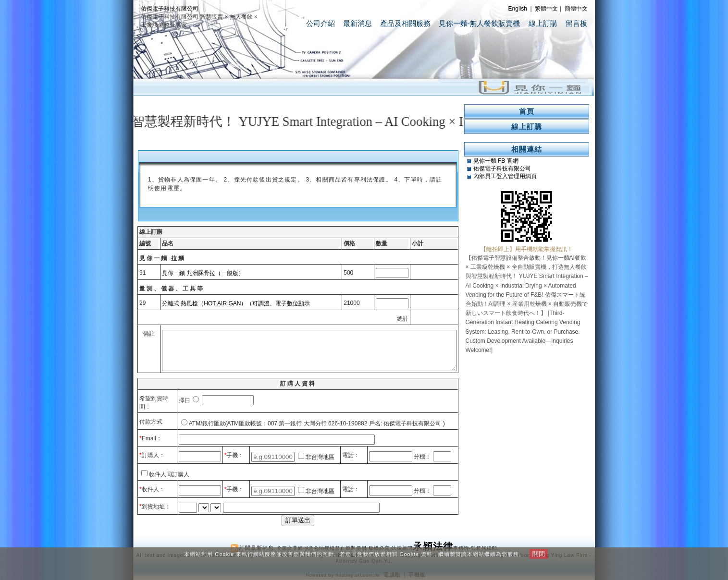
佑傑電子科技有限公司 (170, 9)
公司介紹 (321, 23)
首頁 (527, 111)
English (518, 9)
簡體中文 (576, 9)
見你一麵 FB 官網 (496, 161)
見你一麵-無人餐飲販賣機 (480, 23)
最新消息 (358, 23)
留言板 (576, 23)
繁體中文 (546, 9)
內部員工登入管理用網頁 (505, 176)
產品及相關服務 (405, 23)
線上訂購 (543, 23)
